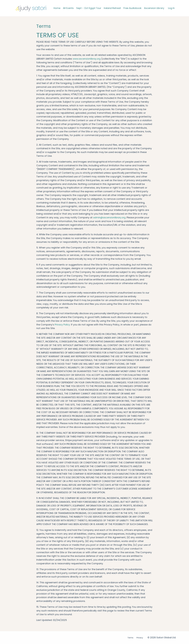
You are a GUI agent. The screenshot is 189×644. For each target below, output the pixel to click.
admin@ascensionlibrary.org (110, 217)
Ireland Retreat (112, 8)
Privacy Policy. (63, 325)
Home (57, 8)
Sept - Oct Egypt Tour (89, 8)
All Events (68, 8)
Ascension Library (154, 8)
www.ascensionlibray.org (87, 59)
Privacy (140, 638)
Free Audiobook (132, 8)
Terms (130, 638)
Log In (171, 8)
